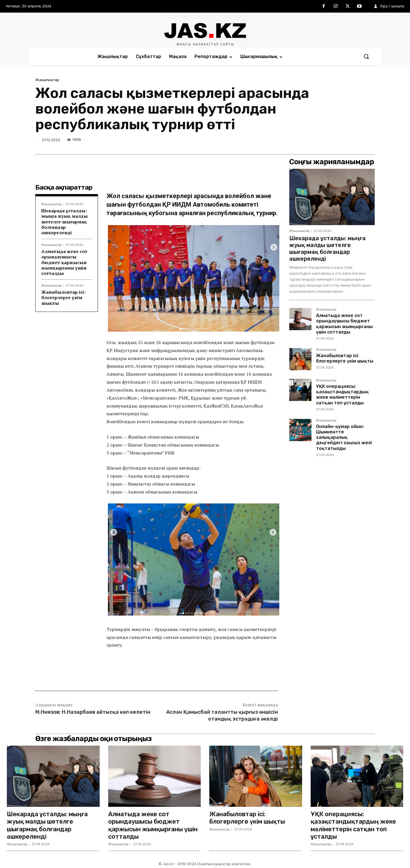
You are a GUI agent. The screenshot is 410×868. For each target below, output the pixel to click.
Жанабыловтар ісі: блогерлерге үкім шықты (63, 297)
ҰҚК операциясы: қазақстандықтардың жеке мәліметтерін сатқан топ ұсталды (342, 395)
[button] (366, 56)
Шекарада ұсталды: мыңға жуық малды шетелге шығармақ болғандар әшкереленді (64, 222)
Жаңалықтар (47, 80)
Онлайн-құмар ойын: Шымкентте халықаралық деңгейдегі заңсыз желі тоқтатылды (344, 437)
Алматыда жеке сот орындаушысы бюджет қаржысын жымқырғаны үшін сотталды (64, 262)
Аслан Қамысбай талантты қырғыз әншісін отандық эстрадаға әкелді (222, 715)
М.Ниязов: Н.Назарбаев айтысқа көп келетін (93, 712)
